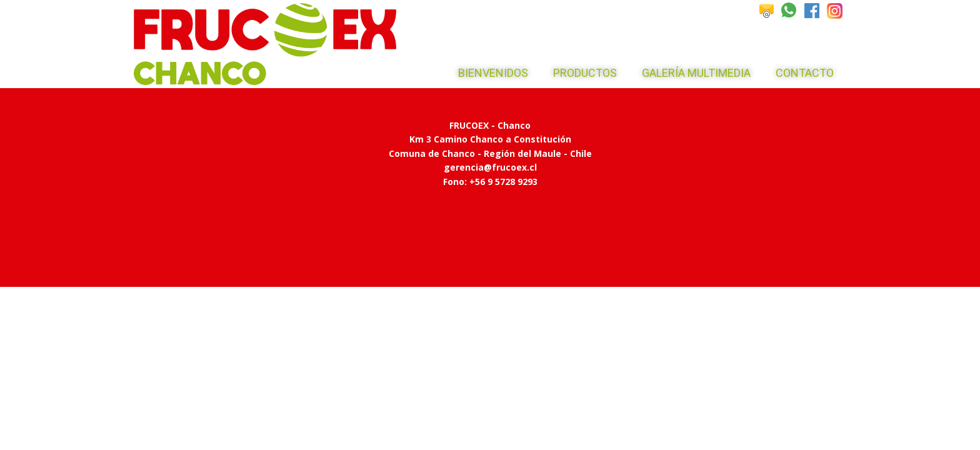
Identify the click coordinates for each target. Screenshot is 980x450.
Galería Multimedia (696, 73)
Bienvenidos (493, 73)
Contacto (805, 73)
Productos (585, 73)
